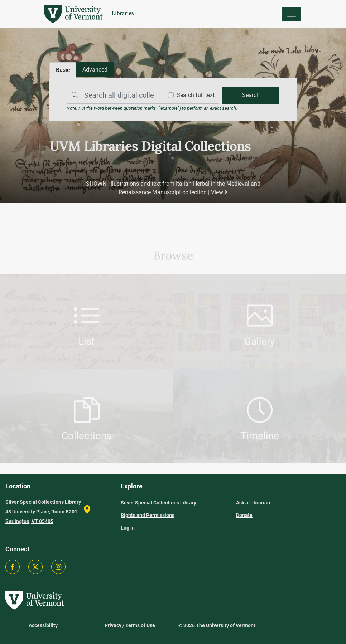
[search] (251, 95)
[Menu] (292, 14)
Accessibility (43, 625)
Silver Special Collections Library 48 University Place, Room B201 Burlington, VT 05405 (43, 512)
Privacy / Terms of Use (130, 625)
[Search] (113, 95)
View (219, 192)
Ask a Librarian (253, 503)
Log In (128, 528)
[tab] (95, 70)
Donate (244, 515)
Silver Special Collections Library (158, 503)
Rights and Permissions (148, 515)
